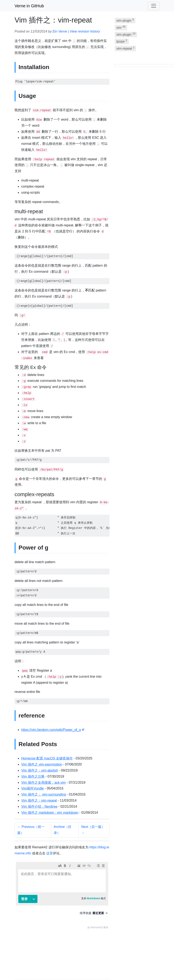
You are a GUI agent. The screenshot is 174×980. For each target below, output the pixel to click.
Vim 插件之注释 (33, 776)
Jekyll (66, 968)
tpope (122, 41)
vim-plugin (125, 20)
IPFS (107, 968)
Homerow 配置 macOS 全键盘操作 (47, 758)
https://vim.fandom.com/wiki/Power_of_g (51, 730)
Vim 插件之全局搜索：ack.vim (43, 783)
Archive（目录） (63, 830)
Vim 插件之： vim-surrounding (44, 794)
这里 (50, 853)
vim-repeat (125, 48)
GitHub (93, 968)
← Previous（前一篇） (31, 830)
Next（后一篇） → (93, 830)
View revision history (85, 31)
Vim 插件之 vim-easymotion (42, 764)
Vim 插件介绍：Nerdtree (39, 807)
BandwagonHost (126, 968)
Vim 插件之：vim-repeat (39, 800)
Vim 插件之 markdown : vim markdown (50, 813)
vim (121, 27)
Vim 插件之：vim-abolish (40, 770)
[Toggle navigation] (154, 6)
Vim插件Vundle (33, 788)
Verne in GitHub (29, 6)
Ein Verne (60, 31)
